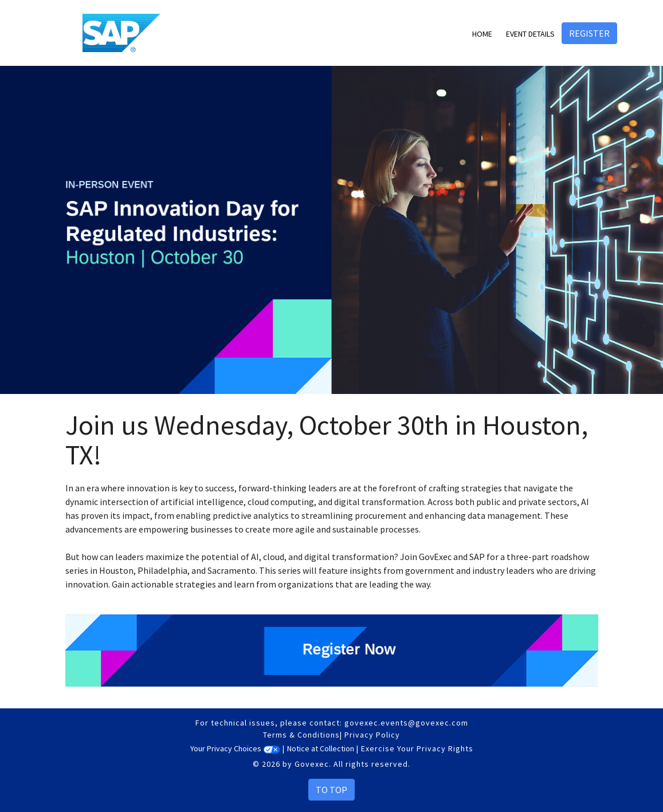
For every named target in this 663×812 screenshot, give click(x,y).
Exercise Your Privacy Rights (417, 748)
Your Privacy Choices (235, 748)
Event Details (530, 34)
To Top (331, 790)
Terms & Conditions (301, 735)
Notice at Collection (321, 748)
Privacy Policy (372, 735)
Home (482, 34)
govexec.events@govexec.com (406, 723)
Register (589, 33)
